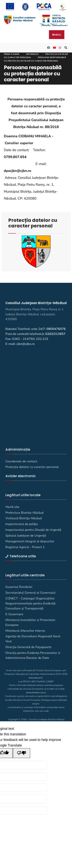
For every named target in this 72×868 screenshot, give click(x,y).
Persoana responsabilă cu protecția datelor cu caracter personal (35, 59)
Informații (32, 54)
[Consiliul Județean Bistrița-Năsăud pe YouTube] (54, 48)
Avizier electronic (21, 476)
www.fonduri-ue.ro (36, 692)
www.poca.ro (36, 678)
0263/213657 (55, 334)
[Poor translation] (22, 753)
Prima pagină (12, 54)
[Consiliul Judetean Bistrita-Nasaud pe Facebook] (48, 48)
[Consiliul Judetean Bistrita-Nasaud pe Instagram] (60, 48)
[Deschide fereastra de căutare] (65, 48)
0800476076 (56, 329)
